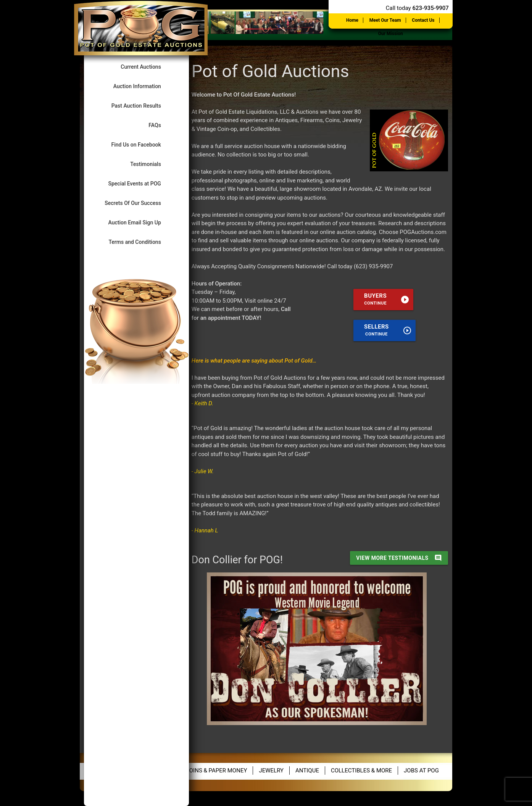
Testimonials (152, 164)
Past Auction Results (143, 106)
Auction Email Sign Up (141, 222)
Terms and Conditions (141, 242)
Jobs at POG (421, 771)
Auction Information (144, 86)
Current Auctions (147, 67)
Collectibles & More (361, 771)
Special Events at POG (141, 183)
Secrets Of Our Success (139, 203)
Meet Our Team (385, 20)
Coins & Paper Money (216, 771)
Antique (307, 771)
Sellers (388, 330)
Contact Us (423, 20)
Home (352, 20)
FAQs (161, 125)
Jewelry (271, 771)
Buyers (387, 299)
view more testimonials (399, 558)
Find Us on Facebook (142, 144)
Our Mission (391, 34)
